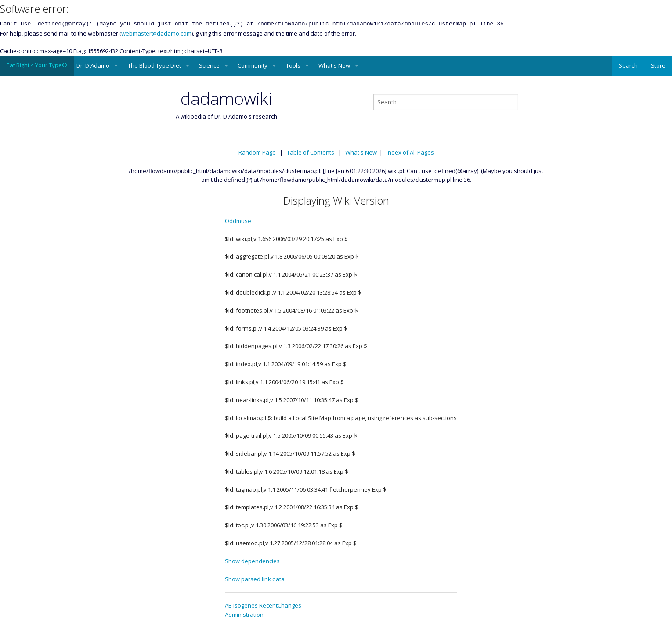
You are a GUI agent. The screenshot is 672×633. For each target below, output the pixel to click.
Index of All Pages (410, 152)
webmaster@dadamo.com (156, 33)
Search (628, 65)
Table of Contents (311, 152)
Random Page (257, 152)
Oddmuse (238, 221)
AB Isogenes (241, 605)
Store (658, 65)
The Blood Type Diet (154, 65)
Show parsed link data (255, 579)
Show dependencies (252, 561)
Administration (244, 615)
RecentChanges (280, 605)
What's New (334, 65)
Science (209, 65)
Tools (293, 65)
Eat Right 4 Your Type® (37, 65)
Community (253, 65)
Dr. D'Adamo (93, 65)
